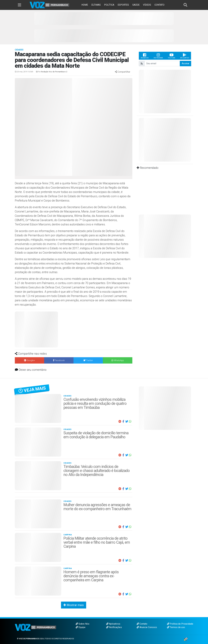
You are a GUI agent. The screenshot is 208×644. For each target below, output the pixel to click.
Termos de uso (176, 627)
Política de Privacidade (180, 624)
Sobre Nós (82, 624)
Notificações (114, 627)
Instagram (158, 56)
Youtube (172, 56)
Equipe (81, 627)
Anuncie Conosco (147, 627)
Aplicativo (185, 56)
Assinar (185, 63)
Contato (142, 624)
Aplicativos (113, 624)
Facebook (145, 56)
